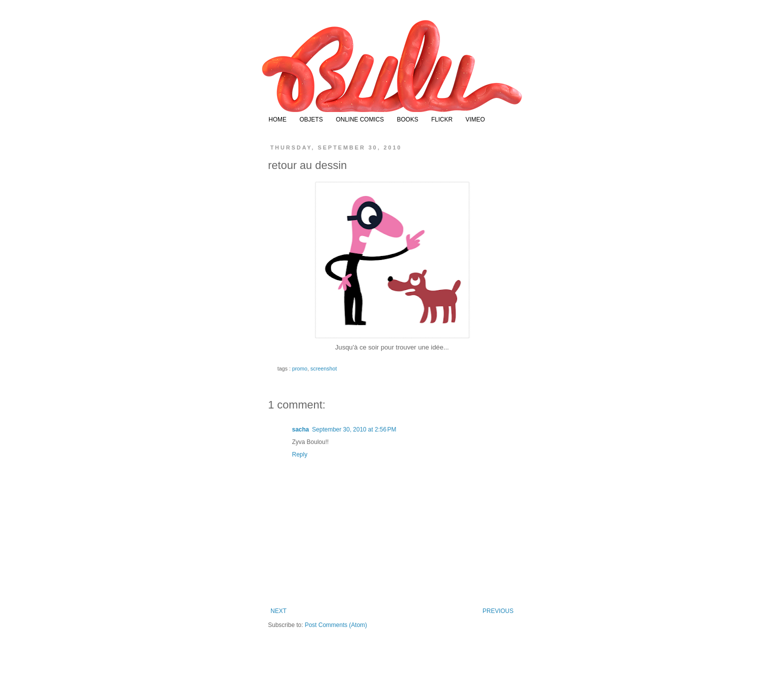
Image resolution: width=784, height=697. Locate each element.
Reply (300, 454)
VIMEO (475, 119)
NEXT (278, 611)
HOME (277, 119)
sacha (300, 429)
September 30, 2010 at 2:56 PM (354, 429)
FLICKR (442, 119)
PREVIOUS (498, 611)
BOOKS (408, 119)
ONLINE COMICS (360, 119)
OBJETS (311, 119)
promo (300, 368)
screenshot (324, 368)
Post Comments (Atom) (336, 625)
